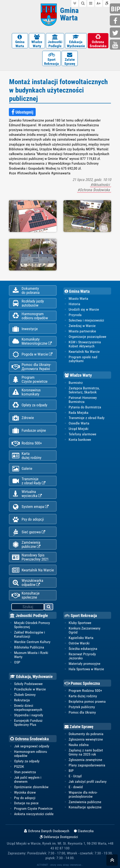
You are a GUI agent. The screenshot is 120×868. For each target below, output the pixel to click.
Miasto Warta (78, 299)
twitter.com (115, 33)
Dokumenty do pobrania (86, 734)
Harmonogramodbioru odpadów (30, 316)
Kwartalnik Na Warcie (33, 570)
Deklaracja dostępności (107, 3)
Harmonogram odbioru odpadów (31, 754)
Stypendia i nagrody (29, 715)
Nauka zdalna (79, 745)
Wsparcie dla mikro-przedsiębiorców (83, 794)
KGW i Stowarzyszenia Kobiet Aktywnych (85, 344)
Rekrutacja (22, 700)
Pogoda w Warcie (32, 354)
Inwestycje (25, 329)
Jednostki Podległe (29, 616)
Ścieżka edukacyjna (83, 649)
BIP (71, 771)
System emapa (30, 507)
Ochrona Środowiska (29, 739)
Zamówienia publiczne (26, 544)
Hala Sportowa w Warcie (86, 669)
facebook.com (115, 21)
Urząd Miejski (79, 429)
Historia (74, 304)
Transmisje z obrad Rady (87, 418)
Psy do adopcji (28, 519)
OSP (17, 662)
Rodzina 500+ (27, 443)
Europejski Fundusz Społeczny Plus (28, 723)
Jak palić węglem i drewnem (28, 779)
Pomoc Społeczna (82, 683)
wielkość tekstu (99, 3)
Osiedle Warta (79, 423)
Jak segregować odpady (32, 746)
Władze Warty (78, 375)
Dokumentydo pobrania (26, 290)
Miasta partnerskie (82, 331)
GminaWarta (20, 41)
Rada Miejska (79, 413)
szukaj (49, 607)
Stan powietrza (25, 772)
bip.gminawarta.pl (115, 9)
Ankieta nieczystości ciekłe (34, 814)
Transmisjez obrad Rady (29, 481)
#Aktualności (101, 185)
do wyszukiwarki (83, 3)
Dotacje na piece (26, 803)
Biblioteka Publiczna (29, 647)
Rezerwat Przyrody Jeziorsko (82, 656)
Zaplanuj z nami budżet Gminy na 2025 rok (86, 752)
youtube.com (115, 45)
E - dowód (76, 787)
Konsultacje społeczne (26, 595)
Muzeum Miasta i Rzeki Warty (31, 655)
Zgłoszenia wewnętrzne (86, 739)
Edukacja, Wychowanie (31, 677)
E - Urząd (75, 776)
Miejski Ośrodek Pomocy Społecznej (32, 625)
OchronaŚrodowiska (98, 41)
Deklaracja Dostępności (59, 837)
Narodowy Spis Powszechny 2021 (30, 557)
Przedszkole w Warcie (30, 689)
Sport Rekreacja (81, 616)
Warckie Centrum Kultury (32, 642)
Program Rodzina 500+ (85, 691)
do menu (91, 3)
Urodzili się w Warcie (84, 309)
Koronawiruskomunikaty (26, 392)
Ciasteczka (84, 831)
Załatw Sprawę (79, 727)
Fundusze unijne (29, 430)
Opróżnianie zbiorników (31, 787)
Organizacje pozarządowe (87, 337)
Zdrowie (23, 418)
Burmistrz (76, 383)
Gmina (69, 14)
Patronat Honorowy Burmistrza (83, 400)
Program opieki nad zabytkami (83, 359)
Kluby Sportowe (80, 623)
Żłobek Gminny (25, 695)
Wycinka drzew (25, 792)
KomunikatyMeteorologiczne (32, 341)
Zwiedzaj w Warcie (82, 326)
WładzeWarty (37, 41)
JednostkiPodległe (55, 41)
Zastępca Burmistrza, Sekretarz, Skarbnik (84, 390)
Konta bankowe (80, 440)
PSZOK (19, 767)
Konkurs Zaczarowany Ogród (85, 630)
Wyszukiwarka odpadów (27, 583)
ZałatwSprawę (70, 59)
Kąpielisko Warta (81, 638)
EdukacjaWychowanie (76, 41)
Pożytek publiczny (82, 707)
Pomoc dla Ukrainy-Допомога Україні (31, 367)
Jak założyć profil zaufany (88, 781)
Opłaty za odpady (29, 405)
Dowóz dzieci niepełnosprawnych (28, 708)
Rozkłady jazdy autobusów (28, 303)
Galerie (22, 469)
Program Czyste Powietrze (33, 808)
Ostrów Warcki (79, 643)
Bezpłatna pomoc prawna (87, 701)
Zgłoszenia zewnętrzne (85, 760)
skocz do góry (112, 861)
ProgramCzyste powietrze (30, 379)
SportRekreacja (51, 59)
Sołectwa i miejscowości (86, 320)
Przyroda (75, 315)
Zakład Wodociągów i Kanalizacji (30, 634)
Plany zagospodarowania (87, 765)
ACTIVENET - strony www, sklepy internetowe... (60, 865)
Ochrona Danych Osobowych (47, 831)
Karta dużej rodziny (83, 696)
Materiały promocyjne (85, 664)
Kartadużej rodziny (26, 456)
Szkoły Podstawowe (28, 684)
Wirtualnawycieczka (27, 494)
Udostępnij (22, 112)
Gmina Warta (77, 291)
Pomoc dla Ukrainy (82, 712)
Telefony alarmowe (82, 434)
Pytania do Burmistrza (85, 407)
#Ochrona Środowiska (94, 190)
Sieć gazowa (28, 532)
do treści (75, 3)
